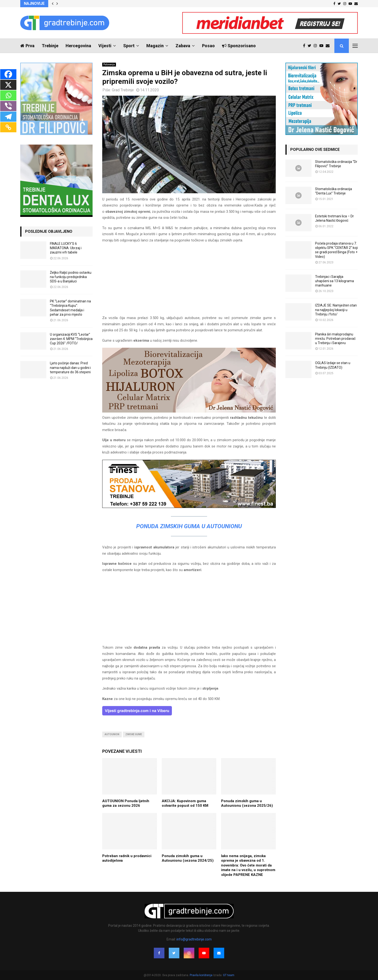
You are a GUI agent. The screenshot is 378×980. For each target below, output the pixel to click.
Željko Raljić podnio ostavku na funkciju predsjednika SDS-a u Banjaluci (71, 277)
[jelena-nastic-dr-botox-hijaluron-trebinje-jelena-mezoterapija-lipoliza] (189, 411)
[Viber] (8, 106)
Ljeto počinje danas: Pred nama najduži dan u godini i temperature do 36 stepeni (70, 367)
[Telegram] (8, 117)
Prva (27, 46)
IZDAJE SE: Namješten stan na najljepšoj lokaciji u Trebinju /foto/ (336, 310)
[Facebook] (8, 74)
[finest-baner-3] (189, 507)
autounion (112, 734)
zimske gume (134, 734)
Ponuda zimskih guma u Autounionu (189, 526)
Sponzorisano (239, 46)
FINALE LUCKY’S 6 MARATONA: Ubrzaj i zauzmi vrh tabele (66, 248)
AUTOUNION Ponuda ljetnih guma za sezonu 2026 (126, 803)
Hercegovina (78, 46)
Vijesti (105, 46)
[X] (8, 85)
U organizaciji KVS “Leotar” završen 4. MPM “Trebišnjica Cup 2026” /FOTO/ (71, 339)
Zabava (183, 46)
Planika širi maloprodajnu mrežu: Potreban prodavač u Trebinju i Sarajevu (335, 339)
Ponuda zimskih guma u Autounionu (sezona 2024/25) (188, 858)
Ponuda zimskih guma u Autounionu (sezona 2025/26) (247, 803)
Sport (129, 46)
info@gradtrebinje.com (194, 939)
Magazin (155, 46)
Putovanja (109, 64)
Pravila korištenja (201, 975)
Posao (208, 46)
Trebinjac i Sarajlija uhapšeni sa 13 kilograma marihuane (334, 281)
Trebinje (50, 46)
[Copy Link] (8, 127)
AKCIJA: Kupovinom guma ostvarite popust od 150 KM (185, 803)
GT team (229, 975)
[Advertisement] (189, 281)
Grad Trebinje (123, 90)
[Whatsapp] (8, 95)
